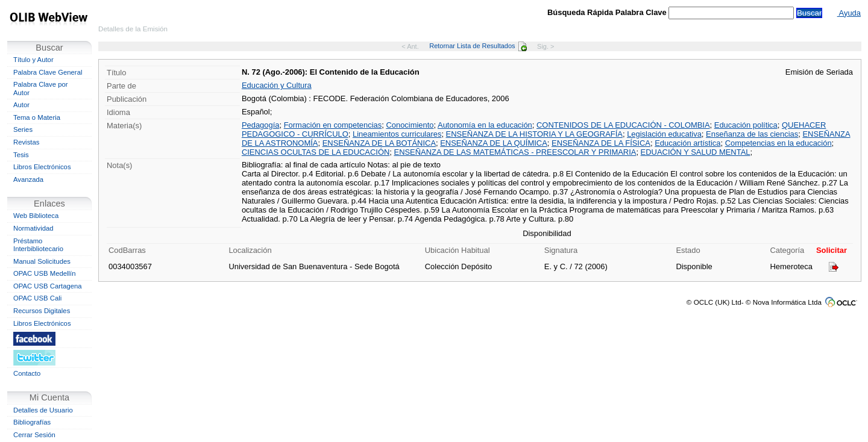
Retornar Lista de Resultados (478, 46)
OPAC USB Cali (37, 298)
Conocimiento (410, 125)
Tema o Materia (37, 117)
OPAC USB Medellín (45, 273)
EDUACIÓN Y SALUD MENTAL (696, 152)
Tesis (21, 155)
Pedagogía (261, 125)
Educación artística (687, 143)
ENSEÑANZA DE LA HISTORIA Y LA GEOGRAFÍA (534, 134)
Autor (21, 105)
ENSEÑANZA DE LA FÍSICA (601, 143)
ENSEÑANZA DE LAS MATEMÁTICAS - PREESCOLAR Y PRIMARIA (515, 152)
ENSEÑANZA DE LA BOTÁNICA (379, 143)
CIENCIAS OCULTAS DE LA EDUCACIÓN (316, 152)
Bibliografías (32, 422)
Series (23, 129)
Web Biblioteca (36, 216)
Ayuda (849, 13)
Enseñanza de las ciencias (752, 134)
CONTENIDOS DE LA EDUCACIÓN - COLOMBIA (623, 125)
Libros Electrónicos (42, 167)
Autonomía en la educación (485, 125)
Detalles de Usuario (43, 410)
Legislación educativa (664, 134)
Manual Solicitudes (42, 261)
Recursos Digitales (42, 311)
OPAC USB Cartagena (48, 286)
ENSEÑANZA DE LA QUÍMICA (494, 143)
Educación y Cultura (277, 85)
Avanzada (28, 179)
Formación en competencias (333, 125)
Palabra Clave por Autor (41, 89)
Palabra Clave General (48, 72)
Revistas (26, 142)
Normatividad (33, 228)
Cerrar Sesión (34, 435)
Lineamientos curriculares (397, 134)
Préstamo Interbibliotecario (38, 245)
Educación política (746, 125)
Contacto (27, 373)
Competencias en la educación (778, 143)
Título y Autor (33, 60)
